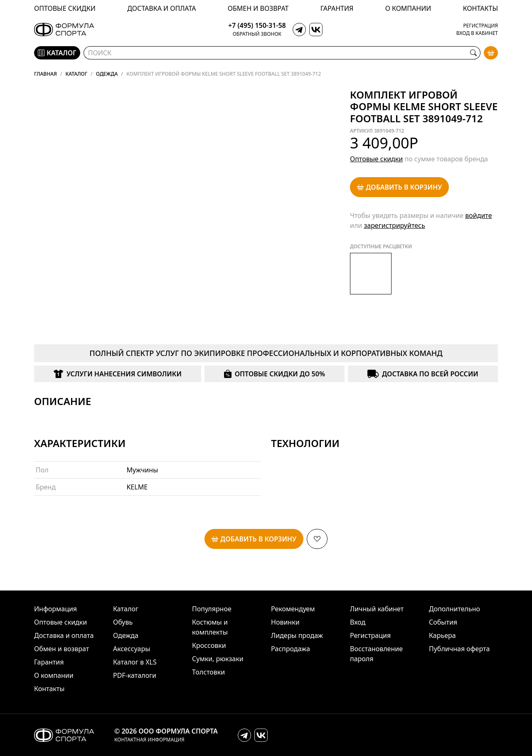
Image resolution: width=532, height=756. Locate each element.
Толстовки (208, 672)
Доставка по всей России (423, 374)
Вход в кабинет (477, 33)
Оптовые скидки (65, 8)
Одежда (126, 635)
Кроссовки (209, 645)
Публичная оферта (459, 649)
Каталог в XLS (135, 662)
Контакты (480, 8)
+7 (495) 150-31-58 (257, 26)
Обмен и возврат (258, 8)
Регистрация (481, 26)
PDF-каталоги (135, 675)
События (443, 622)
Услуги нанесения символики (118, 374)
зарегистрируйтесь (394, 225)
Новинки (285, 622)
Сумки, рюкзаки (218, 659)
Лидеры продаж (297, 635)
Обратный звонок (257, 34)
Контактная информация (149, 740)
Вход (358, 622)
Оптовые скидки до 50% (275, 374)
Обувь (123, 622)
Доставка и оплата (161, 8)
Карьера (442, 635)
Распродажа (291, 649)
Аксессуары (132, 649)
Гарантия (337, 8)
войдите (478, 215)
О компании (408, 8)
